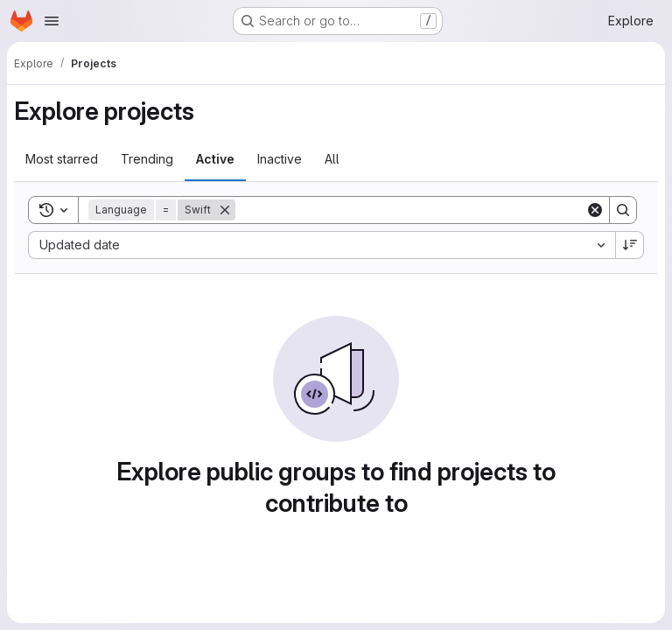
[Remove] (225, 210)
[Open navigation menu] (52, 21)
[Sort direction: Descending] (630, 245)
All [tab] (332, 159)
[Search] (410, 210)
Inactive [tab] (280, 159)
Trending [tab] (147, 159)
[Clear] (595, 210)
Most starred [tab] (62, 159)
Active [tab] (215, 159)
